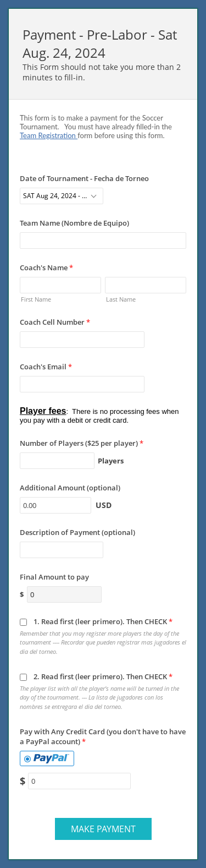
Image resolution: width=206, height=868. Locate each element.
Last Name (121, 299)
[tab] (47, 758)
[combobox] (62, 196)
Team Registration (49, 135)
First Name (36, 299)
